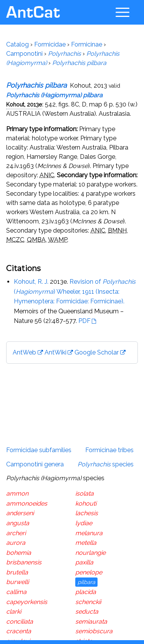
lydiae (84, 523)
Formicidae (50, 44)
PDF (84, 321)
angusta (18, 523)
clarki (14, 612)
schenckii (88, 602)
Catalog (17, 44)
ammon (17, 493)
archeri (16, 533)
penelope (89, 572)
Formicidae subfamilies (39, 450)
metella (86, 543)
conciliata (20, 622)
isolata (84, 493)
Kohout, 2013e (24, 104)
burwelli (17, 582)
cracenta (19, 631)
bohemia (19, 553)
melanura (89, 533)
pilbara (86, 582)
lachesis (87, 513)
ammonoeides (27, 503)
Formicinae (87, 44)
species (106, 464)
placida (86, 592)
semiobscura (94, 631)
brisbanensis (24, 562)
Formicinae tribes (109, 450)
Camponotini (24, 54)
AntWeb (24, 352)
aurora (16, 543)
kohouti (86, 503)
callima (16, 592)
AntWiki (55, 352)
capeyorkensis (27, 602)
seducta (87, 612)
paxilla (84, 562)
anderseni (20, 513)
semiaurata (91, 622)
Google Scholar (97, 352)
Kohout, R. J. (31, 282)
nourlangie (90, 553)
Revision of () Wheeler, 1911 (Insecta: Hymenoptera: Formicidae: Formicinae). (75, 291)
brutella (17, 572)
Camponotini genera (35, 464)
